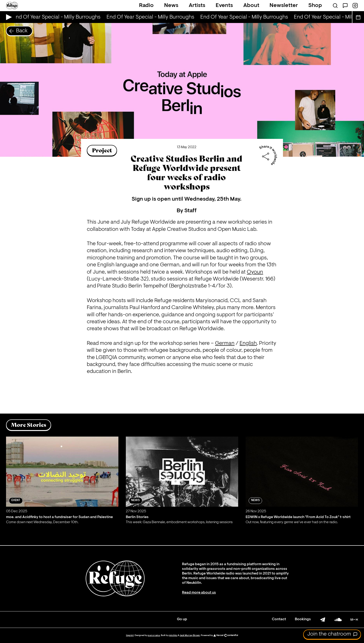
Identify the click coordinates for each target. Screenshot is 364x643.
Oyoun (255, 272)
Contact (279, 619)
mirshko (173, 635)
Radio (146, 6)
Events (224, 6)
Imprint (130, 635)
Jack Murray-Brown (190, 635)
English (248, 343)
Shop (315, 6)
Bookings (303, 619)
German (225, 343)
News (171, 6)
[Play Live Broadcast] (8, 17)
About (251, 6)
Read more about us (199, 593)
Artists (197, 6)
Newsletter (284, 6)
